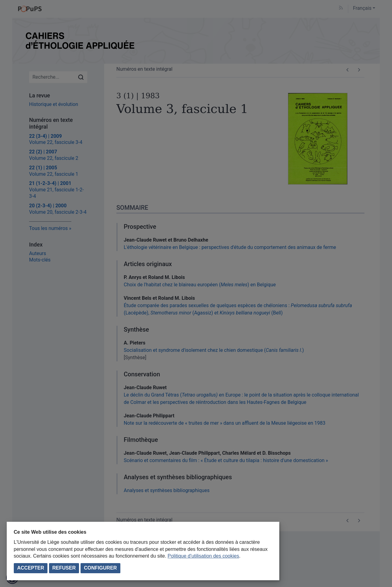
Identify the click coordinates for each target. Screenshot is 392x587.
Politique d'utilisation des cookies (203, 556)
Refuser (64, 568)
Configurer (100, 568)
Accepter (31, 568)
